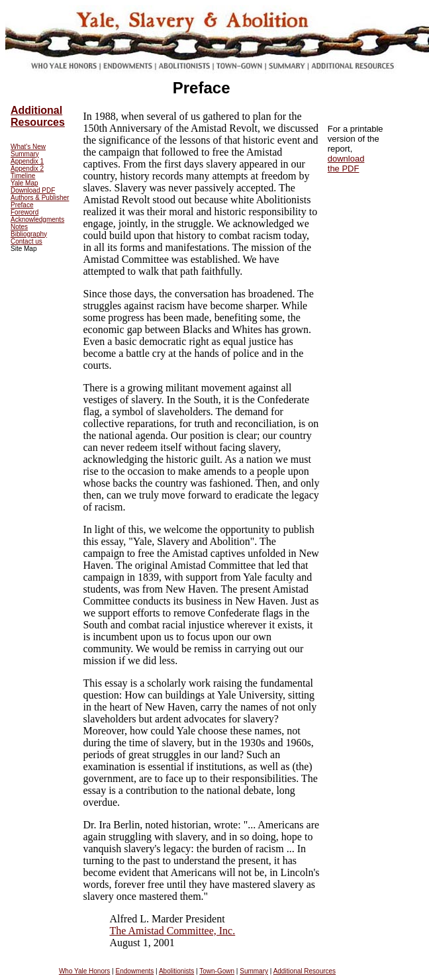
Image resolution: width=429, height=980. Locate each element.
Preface (22, 205)
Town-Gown (217, 971)
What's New (28, 147)
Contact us (26, 241)
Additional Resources (38, 116)
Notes (19, 227)
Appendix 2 (27, 169)
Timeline (23, 176)
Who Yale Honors (84, 971)
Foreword (24, 212)
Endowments (134, 971)
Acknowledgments (37, 220)
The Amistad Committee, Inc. (172, 931)
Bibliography (29, 234)
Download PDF (33, 190)
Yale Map (24, 183)
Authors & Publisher (40, 198)
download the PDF (346, 164)
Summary (25, 154)
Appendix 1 (27, 161)
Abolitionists (176, 971)
